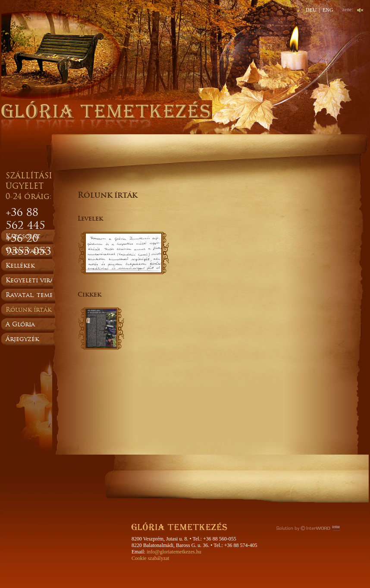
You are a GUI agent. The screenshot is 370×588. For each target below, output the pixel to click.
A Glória (20, 324)
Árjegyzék (22, 339)
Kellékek (20, 266)
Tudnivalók (26, 251)
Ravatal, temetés (34, 295)
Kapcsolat (23, 236)
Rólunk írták (28, 310)
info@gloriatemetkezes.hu (174, 552)
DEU (311, 10)
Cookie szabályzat (151, 558)
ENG (328, 10)
